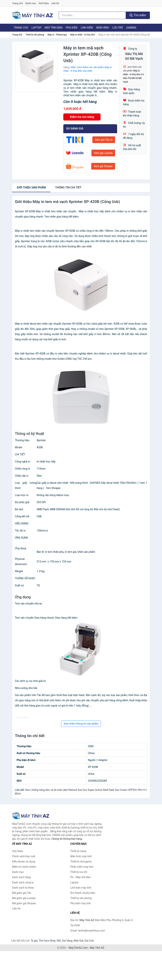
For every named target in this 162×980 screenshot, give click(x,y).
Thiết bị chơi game (81, 862)
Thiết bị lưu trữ (79, 872)
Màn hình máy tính (81, 856)
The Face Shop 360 (50, 941)
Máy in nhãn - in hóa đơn (82, 35)
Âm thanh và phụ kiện (83, 893)
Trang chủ (17, 3)
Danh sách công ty (23, 882)
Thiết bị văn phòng (35, 35)
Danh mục (31, 3)
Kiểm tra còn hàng (82, 117)
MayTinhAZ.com (78, 948)
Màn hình (103, 28)
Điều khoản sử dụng (24, 862)
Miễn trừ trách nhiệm (24, 867)
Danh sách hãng (21, 877)
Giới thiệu (44, 3)
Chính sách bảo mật (24, 856)
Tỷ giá (34, 941)
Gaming (131, 28)
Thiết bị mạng (78, 851)
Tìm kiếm (138, 15)
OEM (73, 67)
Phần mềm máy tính (82, 867)
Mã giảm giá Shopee (24, 903)
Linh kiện (87, 28)
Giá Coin (89, 941)
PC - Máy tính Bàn (81, 877)
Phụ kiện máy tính (81, 903)
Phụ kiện (72, 28)
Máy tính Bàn (54, 28)
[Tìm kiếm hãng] (92, 15)
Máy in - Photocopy (57, 35)
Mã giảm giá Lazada (24, 898)
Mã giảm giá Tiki (22, 893)
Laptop (36, 28)
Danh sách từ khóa (23, 888)
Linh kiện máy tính (81, 888)
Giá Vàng (67, 941)
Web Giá (78, 941)
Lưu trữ (117, 28)
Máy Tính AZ (97, 948)
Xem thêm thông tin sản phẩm (81, 724)
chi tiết (68, 187)
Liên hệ (55, 3)
